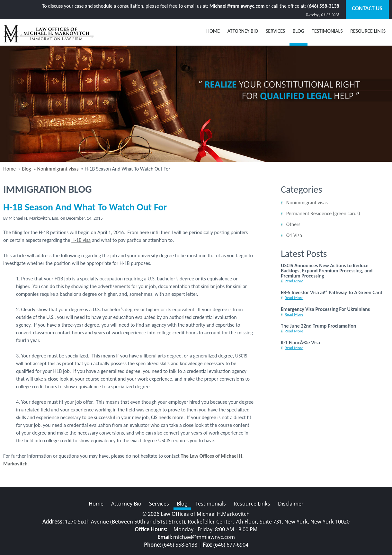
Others (293, 224)
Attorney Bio (243, 31)
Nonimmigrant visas (307, 203)
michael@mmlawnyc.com (204, 537)
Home (213, 31)
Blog (26, 169)
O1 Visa (294, 235)
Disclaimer (291, 504)
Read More (294, 281)
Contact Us (367, 8)
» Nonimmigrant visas (55, 169)
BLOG (298, 31)
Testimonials (327, 31)
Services (275, 31)
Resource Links (368, 31)
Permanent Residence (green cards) (323, 213)
